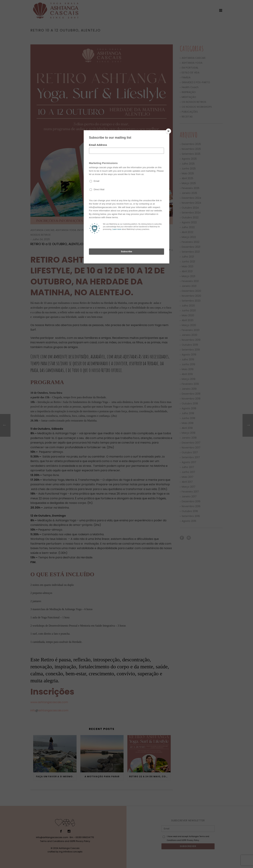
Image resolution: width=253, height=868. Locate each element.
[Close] (168, 131)
